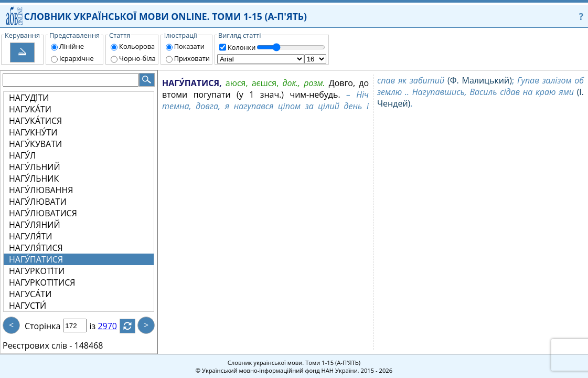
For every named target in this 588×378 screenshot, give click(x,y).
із (99, 326)
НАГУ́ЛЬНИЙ (35, 167)
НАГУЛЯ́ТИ (30, 236)
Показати (189, 46)
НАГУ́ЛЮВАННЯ (41, 190)
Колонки (242, 47)
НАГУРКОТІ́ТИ (37, 271)
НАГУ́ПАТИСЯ (36, 259)
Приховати (192, 58)
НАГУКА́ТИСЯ (35, 121)
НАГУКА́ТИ (30, 109)
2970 (114, 326)
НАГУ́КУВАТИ (35, 144)
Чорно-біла (137, 58)
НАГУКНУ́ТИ (33, 132)
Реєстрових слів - (37, 345)
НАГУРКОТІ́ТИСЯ (42, 282)
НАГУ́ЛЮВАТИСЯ (43, 213)
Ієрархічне (77, 58)
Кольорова (137, 46)
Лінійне (72, 46)
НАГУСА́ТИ (30, 294)
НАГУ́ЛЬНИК (34, 178)
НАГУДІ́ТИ (29, 98)
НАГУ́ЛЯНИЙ (35, 225)
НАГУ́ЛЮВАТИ (38, 202)
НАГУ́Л (22, 155)
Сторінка (42, 326)
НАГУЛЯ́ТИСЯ (36, 248)
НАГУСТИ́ (28, 306)
